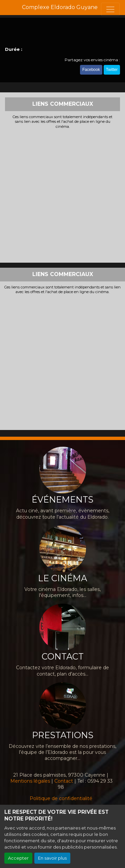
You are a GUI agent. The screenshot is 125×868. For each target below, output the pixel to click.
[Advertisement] (62, 195)
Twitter (112, 70)
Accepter (18, 858)
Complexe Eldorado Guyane (60, 7)
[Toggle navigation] (110, 9)
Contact (64, 781)
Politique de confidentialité (61, 798)
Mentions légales (30, 781)
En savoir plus (52, 858)
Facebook (91, 70)
